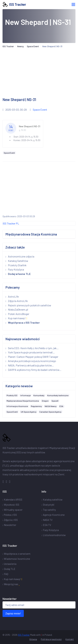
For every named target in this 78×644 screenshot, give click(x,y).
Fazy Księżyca (15, 269)
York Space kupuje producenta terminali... (30, 352)
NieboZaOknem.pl (17, 309)
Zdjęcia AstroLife (17, 301)
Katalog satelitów (53, 500)
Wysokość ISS (12, 505)
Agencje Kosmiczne (54, 515)
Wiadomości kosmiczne (17, 559)
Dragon (45, 401)
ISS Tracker (14, 4)
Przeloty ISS (12, 395)
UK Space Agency (29, 412)
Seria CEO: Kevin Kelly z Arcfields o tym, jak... (32, 348)
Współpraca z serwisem (17, 554)
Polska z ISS (10, 515)
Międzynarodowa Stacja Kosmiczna (23, 401)
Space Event (33, 46)
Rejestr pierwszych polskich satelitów (28, 305)
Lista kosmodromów (54, 535)
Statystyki (49, 505)
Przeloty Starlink (16, 265)
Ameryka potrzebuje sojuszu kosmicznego (31, 361)
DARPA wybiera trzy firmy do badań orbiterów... (33, 370)
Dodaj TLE (10, 569)
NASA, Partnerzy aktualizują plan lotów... (30, 365)
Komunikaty (39, 395)
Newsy (20, 46)
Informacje (25, 395)
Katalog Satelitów (17, 261)
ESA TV (47, 525)
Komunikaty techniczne (58, 395)
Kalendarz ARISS (13, 500)
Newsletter (10, 525)
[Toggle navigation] (73, 4)
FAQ (6, 574)
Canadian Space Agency (50, 412)
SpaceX (55, 401)
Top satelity (49, 510)
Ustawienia (10, 564)
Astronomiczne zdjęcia (20, 256)
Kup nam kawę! (16, 318)
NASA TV (48, 520)
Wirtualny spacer (13, 510)
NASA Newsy (51, 406)
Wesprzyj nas (12, 584)
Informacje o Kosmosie (17, 406)
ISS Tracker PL (11, 223)
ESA (61, 406)
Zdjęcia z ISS (11, 520)
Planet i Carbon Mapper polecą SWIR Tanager (32, 357)
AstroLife (12, 296)
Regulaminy (36, 406)
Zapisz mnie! (13, 613)
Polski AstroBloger (17, 314)
